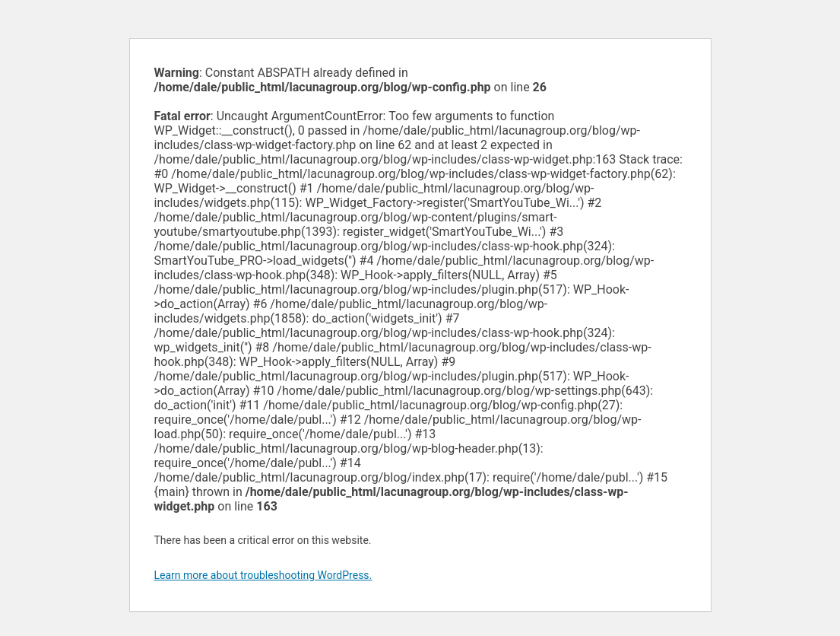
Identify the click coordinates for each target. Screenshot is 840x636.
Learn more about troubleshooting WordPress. (263, 575)
